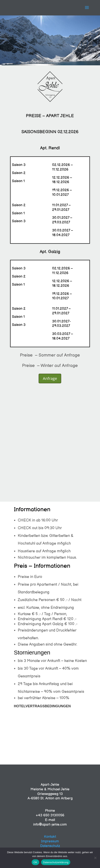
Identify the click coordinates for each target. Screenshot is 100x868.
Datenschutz (50, 846)
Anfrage (50, 378)
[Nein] (95, 858)
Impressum (50, 841)
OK (35, 862)
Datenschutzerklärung (56, 862)
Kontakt (50, 837)
